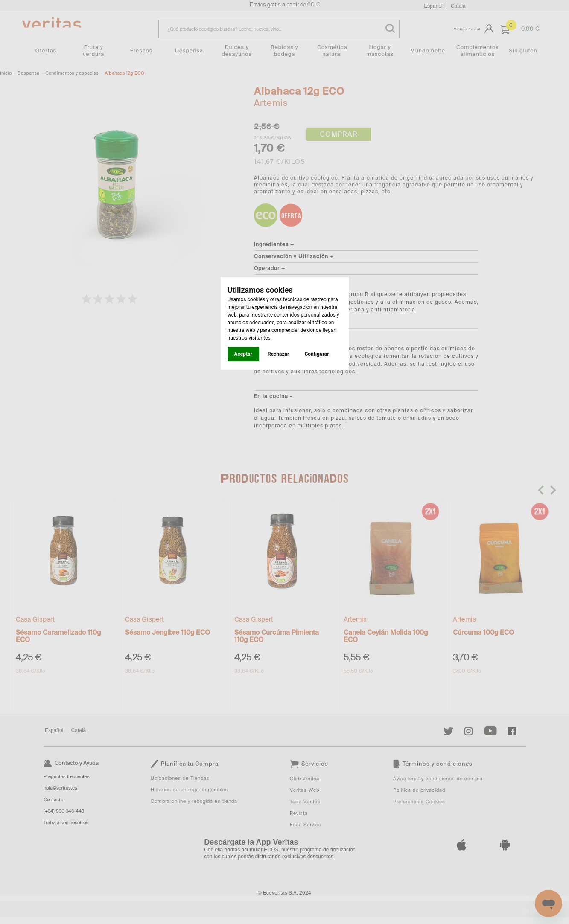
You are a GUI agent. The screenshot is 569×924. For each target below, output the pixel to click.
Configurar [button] (317, 354)
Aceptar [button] (243, 354)
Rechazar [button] (278, 354)
